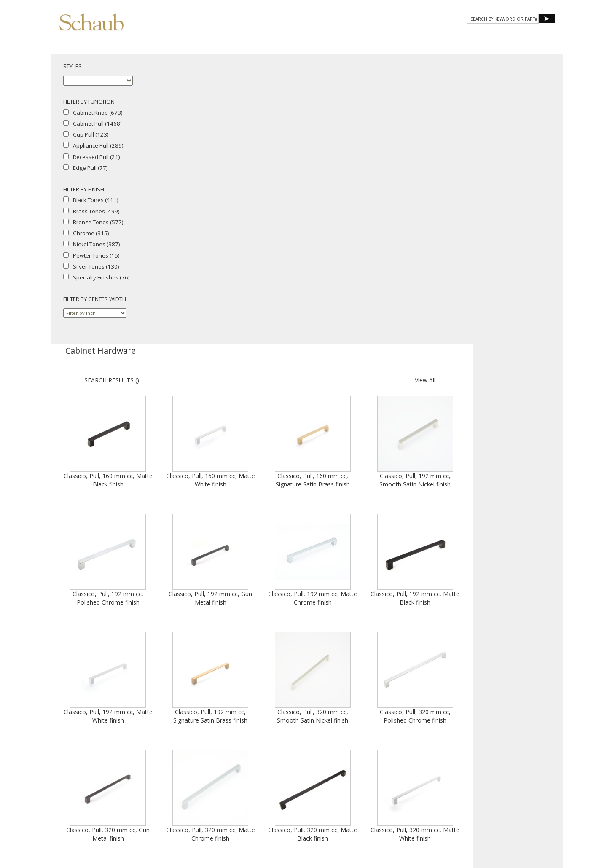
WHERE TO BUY (530, 37)
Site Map (507, 782)
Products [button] (352, 37)
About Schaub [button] (299, 37)
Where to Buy (452, 782)
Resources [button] (442, 37)
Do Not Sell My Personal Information (477, 797)
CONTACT (486, 37)
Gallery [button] (396, 37)
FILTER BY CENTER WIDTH (95, 299)
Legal (484, 789)
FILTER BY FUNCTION (89, 102)
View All (534, 91)
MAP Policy (508, 789)
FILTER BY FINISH (84, 189)
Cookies (463, 789)
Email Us (482, 782)
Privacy (440, 789)
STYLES (73, 66)
